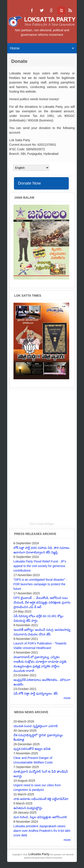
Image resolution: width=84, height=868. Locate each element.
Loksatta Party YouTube (61, 10)
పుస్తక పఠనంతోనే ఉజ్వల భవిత (32, 749)
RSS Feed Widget (42, 524)
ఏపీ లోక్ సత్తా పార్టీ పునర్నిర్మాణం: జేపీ (36, 693)
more (67, 698)
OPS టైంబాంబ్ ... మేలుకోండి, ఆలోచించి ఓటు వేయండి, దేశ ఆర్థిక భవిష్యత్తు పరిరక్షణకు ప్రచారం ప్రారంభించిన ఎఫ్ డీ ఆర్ (42, 602)
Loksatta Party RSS (70, 10)
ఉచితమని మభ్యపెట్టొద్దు (28, 808)
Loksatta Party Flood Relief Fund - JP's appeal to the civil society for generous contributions (40, 566)
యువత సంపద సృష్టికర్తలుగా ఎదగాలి (36, 726)
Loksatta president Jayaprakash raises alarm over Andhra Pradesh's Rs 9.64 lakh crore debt (42, 831)
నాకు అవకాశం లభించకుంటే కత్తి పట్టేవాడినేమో (41, 799)
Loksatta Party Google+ (51, 10)
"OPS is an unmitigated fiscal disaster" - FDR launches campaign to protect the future (40, 584)
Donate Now (29, 183)
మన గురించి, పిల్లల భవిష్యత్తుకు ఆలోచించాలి (40, 817)
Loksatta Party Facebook (32, 10)
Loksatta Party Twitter (42, 10)
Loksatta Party (39, 854)
